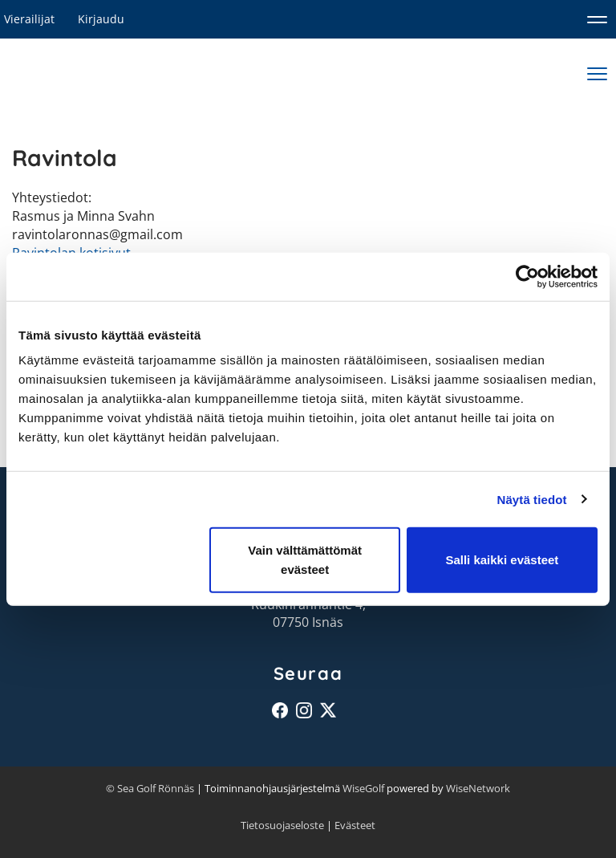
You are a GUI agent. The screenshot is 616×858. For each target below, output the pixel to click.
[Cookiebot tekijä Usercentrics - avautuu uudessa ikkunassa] (527, 276)
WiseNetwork (478, 788)
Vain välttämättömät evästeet (305, 560)
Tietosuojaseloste (282, 825)
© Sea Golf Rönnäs (150, 788)
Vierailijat (29, 19)
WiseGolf (363, 788)
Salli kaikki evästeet (502, 560)
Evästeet (355, 825)
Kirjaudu (101, 19)
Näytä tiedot (532, 499)
